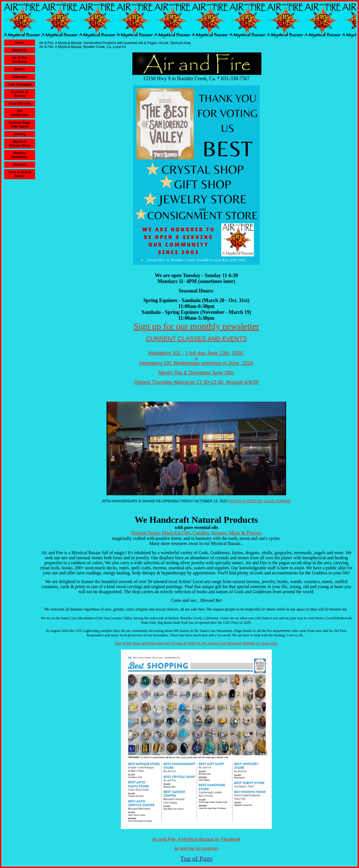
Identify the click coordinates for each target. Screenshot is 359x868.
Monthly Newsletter (20, 155)
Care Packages (19, 84)
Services (19, 165)
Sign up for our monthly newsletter (196, 326)
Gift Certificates (19, 113)
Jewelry (20, 134)
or (196, 358)
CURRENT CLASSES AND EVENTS (196, 339)
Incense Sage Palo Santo (20, 125)
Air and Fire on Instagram (196, 848)
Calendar (19, 77)
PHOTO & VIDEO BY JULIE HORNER (260, 501)
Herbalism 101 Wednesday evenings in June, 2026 (196, 363)
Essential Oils (20, 103)
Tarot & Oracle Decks (20, 174)
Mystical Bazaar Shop (20, 144)
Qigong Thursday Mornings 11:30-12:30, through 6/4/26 (196, 382)
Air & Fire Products (20, 60)
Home (19, 43)
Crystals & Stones (19, 94)
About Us (19, 50)
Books (20, 69)
